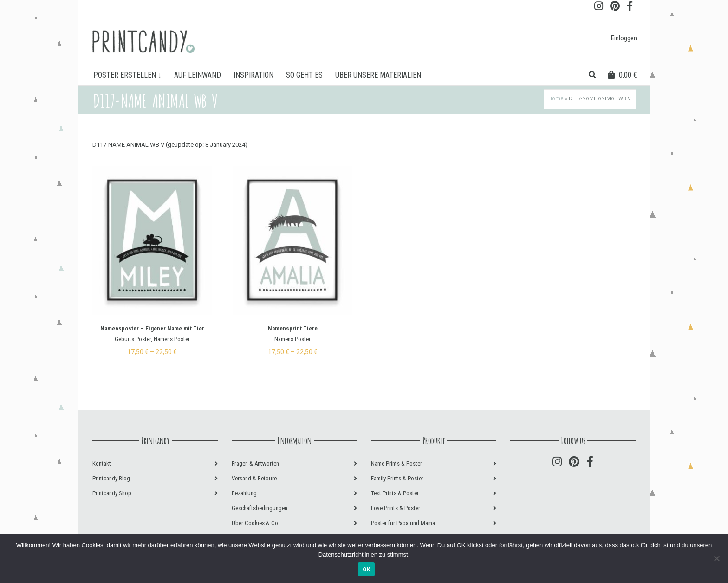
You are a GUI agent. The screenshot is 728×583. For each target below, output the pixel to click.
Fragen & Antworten (255, 463)
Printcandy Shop (112, 493)
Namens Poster (172, 339)
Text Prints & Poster (395, 493)
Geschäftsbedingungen (260, 508)
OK (366, 569)
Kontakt (102, 463)
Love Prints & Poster (396, 508)
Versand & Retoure (254, 478)
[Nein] (716, 558)
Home (556, 99)
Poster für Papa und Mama (403, 523)
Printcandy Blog (111, 478)
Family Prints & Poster (397, 478)
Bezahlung (244, 493)
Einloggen (624, 38)
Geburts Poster (133, 339)
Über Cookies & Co (255, 523)
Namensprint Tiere (293, 328)
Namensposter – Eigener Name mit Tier (152, 328)
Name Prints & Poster (396, 463)
